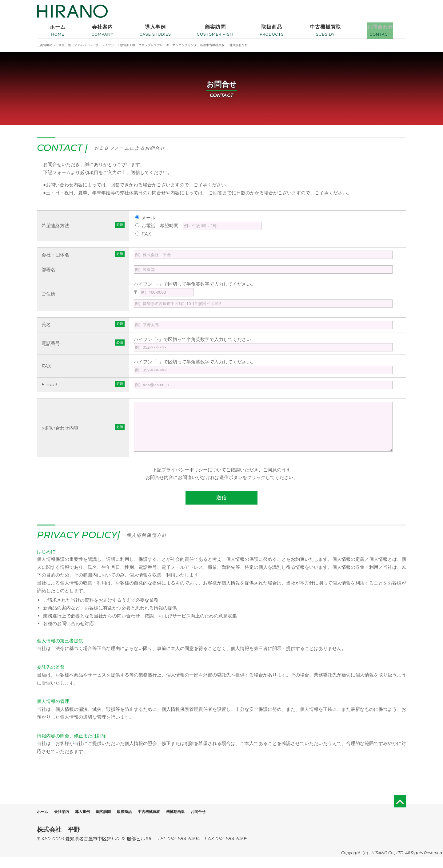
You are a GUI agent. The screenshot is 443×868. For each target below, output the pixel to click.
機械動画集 (201, 823)
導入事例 (91, 823)
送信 (221, 509)
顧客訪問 (115, 823)
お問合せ (228, 823)
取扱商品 (140, 823)
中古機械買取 (169, 823)
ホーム (44, 823)
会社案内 (66, 823)
